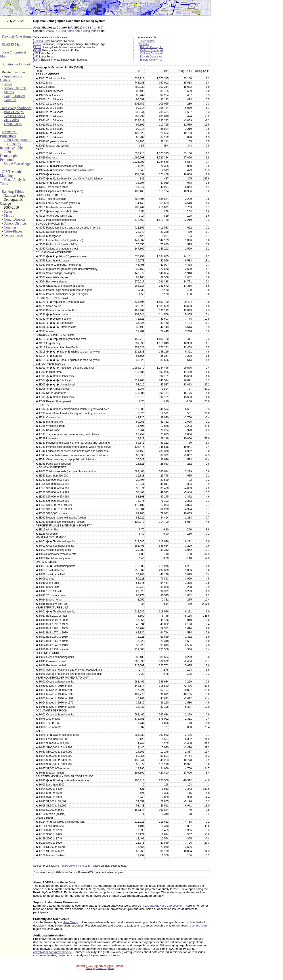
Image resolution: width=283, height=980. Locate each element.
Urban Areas (13, 124)
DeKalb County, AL (151, 57)
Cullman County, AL (152, 53)
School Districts (15, 88)
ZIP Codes (11, 120)
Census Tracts (14, 235)
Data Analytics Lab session (165, 906)
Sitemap (90, 968)
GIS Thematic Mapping (11, 174)
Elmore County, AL (151, 60)
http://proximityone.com (76, 866)
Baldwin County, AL (152, 47)
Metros (9, 92)
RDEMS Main (12, 44)
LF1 (36, 53)
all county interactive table (11, 146)
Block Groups (14, 112)
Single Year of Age (17, 164)
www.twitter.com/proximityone (53, 952)
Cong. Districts (14, 96)
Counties (10, 100)
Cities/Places (13, 231)
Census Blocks (14, 116)
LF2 (36, 57)
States (8, 84)
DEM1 (37, 50)
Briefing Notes (42, 41)
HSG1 (37, 47)
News (111, 968)
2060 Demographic (17, 140)
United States (147, 41)
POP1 (37, 44)
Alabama (144, 44)
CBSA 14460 (94, 28)
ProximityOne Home (17, 36)
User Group (70, 922)
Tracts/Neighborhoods (16, 108)
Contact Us (101, 968)
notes (70, 31)
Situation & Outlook (16, 64)
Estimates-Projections (8, 134)
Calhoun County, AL (152, 50)
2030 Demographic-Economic (10, 156)
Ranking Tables (13, 192)
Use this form (198, 926)
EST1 (37, 60)
